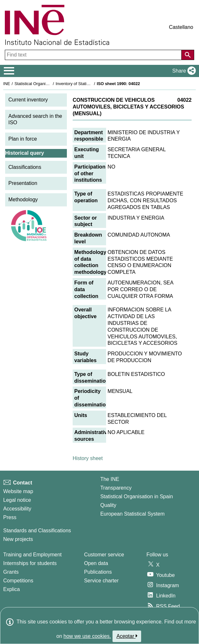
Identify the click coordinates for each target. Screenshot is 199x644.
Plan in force (23, 139)
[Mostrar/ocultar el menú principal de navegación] (9, 71)
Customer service (104, 555)
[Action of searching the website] (188, 55)
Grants (11, 572)
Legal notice (17, 500)
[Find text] (94, 55)
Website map (18, 491)
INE (7, 84)
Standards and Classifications (37, 531)
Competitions (18, 581)
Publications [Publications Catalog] (98, 572)
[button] (183, 71)
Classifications (25, 167)
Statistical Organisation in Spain (44, 84)
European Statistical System (132, 514)
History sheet (88, 458)
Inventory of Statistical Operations (86, 84)
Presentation (23, 183)
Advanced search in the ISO (35, 119)
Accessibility (17, 509)
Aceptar (127, 636)
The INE (110, 479)
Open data (96, 563)
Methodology (23, 200)
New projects (18, 539)
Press (10, 517)
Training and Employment (32, 555)
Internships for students (30, 563)
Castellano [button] (181, 27)
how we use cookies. (87, 636)
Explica (12, 589)
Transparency (116, 488)
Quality (108, 505)
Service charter (101, 581)
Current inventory (28, 100)
